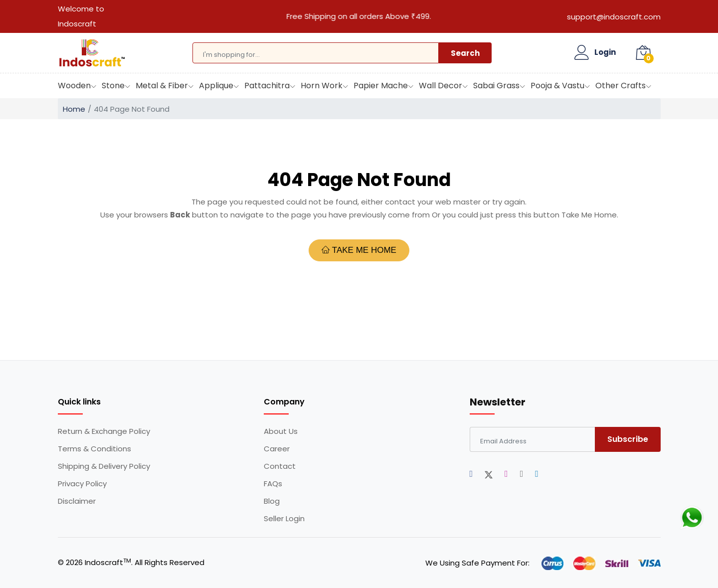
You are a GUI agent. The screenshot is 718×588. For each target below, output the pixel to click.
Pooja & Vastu (557, 86)
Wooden (74, 86)
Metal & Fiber (162, 86)
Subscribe (628, 439)
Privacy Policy (82, 484)
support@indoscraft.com (614, 17)
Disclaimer (77, 501)
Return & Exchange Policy (104, 431)
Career (277, 449)
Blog (272, 501)
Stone (113, 86)
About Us (281, 431)
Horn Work (322, 86)
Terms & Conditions (94, 449)
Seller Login (284, 519)
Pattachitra (267, 86)
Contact (280, 466)
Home (74, 109)
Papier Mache (381, 86)
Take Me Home (359, 250)
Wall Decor (441, 86)
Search (465, 53)
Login (605, 52)
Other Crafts (621, 86)
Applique (216, 86)
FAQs (273, 484)
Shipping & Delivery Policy (104, 466)
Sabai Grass (496, 86)
